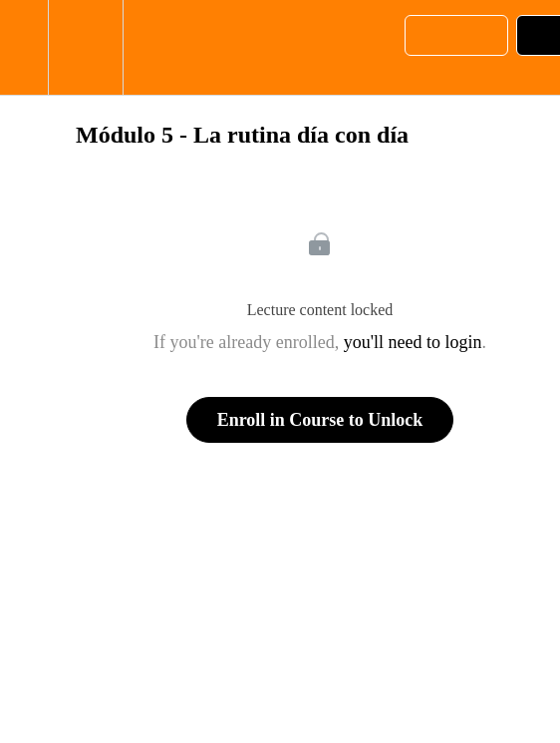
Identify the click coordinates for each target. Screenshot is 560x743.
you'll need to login (413, 342)
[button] (24, 47)
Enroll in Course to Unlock (320, 420)
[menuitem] (85, 47)
